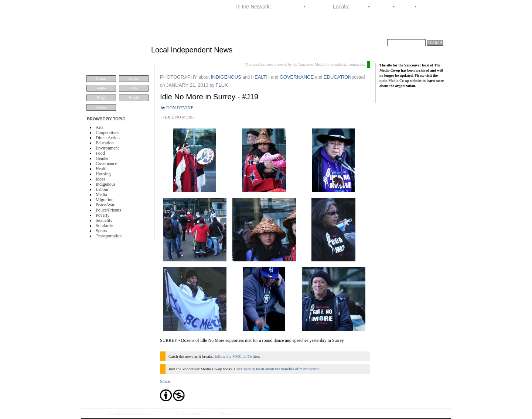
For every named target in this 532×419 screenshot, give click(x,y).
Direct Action (108, 138)
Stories (134, 78)
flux (221, 85)
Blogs (101, 98)
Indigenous (105, 184)
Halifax (359, 7)
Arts (100, 127)
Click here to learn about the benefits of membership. (277, 369)
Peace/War (105, 205)
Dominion (318, 7)
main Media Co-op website (400, 81)
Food (100, 153)
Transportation (109, 236)
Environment (107, 148)
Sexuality (104, 220)
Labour (102, 189)
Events (101, 78)
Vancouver (430, 7)
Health (102, 169)
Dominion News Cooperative (131, 413)
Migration (105, 200)
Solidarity (104, 226)
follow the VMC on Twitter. (237, 356)
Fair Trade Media (189, 413)
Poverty (103, 215)
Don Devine (180, 108)
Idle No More (179, 117)
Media (101, 195)
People (134, 98)
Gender (102, 158)
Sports (101, 231)
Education (105, 143)
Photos (101, 107)
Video (134, 88)
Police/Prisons (108, 210)
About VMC (427, 31)
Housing (103, 174)
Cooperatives (107, 133)
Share (165, 381)
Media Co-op (287, 7)
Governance (106, 164)
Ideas (100, 179)
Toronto (405, 7)
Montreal (381, 7)
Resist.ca (226, 413)
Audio (101, 88)
